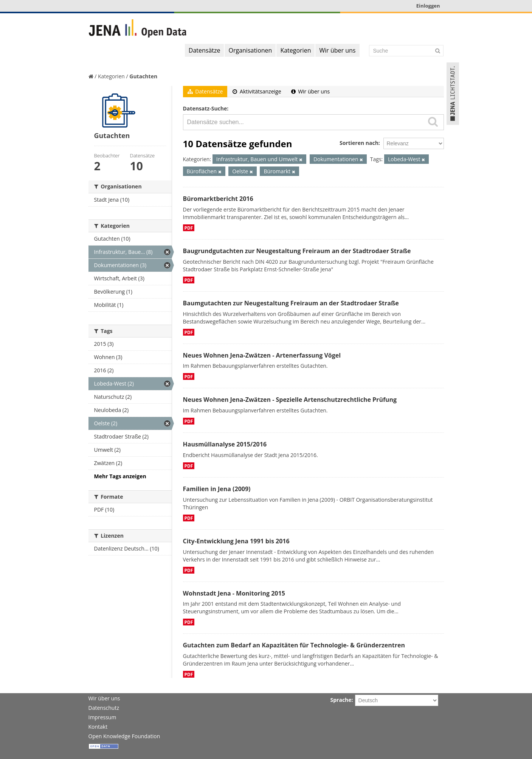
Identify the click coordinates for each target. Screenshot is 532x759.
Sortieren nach (359, 143)
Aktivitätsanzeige (257, 91)
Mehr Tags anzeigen (120, 476)
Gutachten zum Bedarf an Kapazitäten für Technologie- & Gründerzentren (294, 645)
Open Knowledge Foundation (124, 736)
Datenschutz (104, 708)
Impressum (102, 717)
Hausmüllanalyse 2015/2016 (225, 444)
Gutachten (143, 76)
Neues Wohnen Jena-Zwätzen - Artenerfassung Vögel (262, 355)
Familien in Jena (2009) (217, 489)
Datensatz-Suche (205, 108)
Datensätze (205, 50)
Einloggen (428, 6)
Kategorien (295, 50)
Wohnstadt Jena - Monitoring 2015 (234, 593)
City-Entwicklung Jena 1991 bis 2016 (236, 541)
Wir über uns (337, 50)
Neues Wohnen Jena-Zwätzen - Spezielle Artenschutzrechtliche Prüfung (290, 400)
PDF (189, 228)
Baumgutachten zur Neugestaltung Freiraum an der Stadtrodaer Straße (291, 303)
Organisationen (250, 50)
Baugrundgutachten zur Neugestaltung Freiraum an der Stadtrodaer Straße (297, 251)
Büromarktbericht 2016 (218, 199)
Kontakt (98, 727)
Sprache (341, 700)
